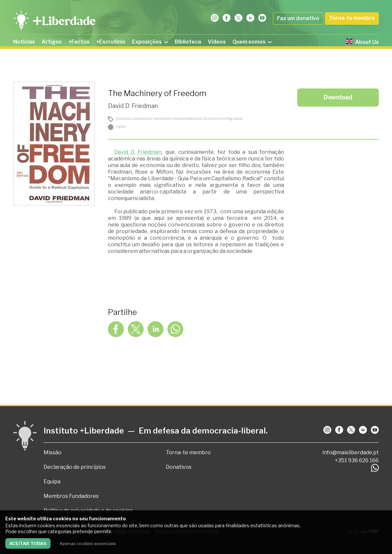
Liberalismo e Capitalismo (152, 119)
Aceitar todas (28, 543)
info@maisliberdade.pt (351, 452)
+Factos (79, 42)
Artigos (52, 42)
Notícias (24, 42)
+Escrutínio (111, 42)
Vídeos (217, 42)
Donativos (179, 467)
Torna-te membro (352, 18)
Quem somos (252, 42)
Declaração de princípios (75, 467)
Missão (53, 452)
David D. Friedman (133, 106)
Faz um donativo (298, 18)
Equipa (52, 482)
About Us (362, 42)
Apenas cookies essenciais (88, 543)
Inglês (121, 126)
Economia (124, 119)
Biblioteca (188, 42)
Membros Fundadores (71, 496)
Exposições (150, 42)
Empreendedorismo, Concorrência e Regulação (208, 119)
